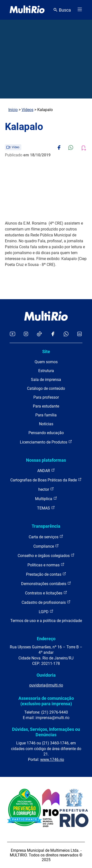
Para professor (46, 397)
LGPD (46, 612)
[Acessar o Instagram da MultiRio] (26, 334)
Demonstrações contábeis (46, 583)
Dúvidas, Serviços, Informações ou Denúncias (46, 732)
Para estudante (46, 406)
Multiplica (46, 499)
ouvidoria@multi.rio (46, 685)
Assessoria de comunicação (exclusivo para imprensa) (46, 701)
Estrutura (46, 371)
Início (13, 110)
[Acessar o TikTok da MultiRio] (39, 334)
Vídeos (27, 110)
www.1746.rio (52, 760)
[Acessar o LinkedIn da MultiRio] (79, 334)
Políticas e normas (46, 565)
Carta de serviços (46, 537)
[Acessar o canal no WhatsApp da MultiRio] (66, 334)
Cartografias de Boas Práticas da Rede (46, 480)
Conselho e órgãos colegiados (46, 555)
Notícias (46, 424)
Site (46, 352)
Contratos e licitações (46, 593)
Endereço (46, 639)
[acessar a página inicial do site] (27, 10)
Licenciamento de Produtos (46, 442)
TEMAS (46, 508)
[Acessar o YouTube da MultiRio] (13, 334)
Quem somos (46, 362)
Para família (46, 415)
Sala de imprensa (46, 380)
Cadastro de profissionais (46, 602)
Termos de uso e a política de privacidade (46, 621)
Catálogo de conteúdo (46, 388)
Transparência (46, 526)
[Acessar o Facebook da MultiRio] (53, 334)
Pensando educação (46, 433)
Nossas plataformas (46, 460)
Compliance (46, 546)
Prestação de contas (46, 574)
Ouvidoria (46, 675)
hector (46, 489)
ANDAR (46, 470)
